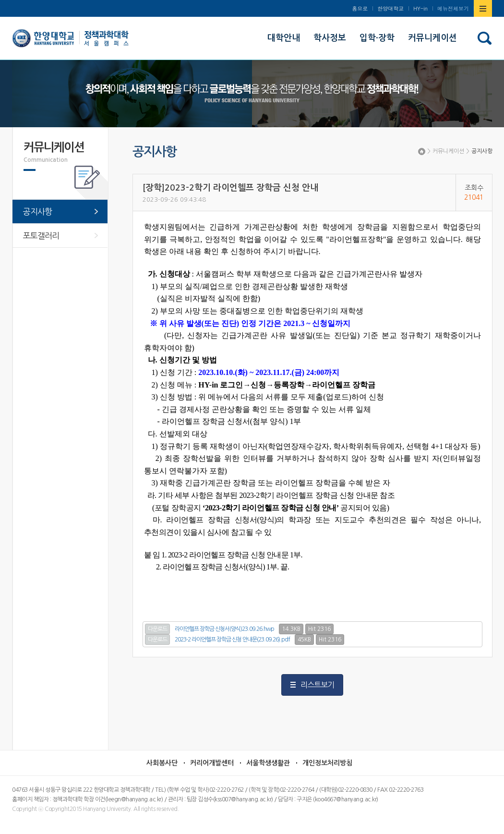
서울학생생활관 (268, 763)
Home (422, 151)
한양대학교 (390, 8)
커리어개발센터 (212, 763)
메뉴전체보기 (453, 8)
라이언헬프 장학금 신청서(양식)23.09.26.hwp (224, 629)
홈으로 (360, 8)
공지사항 (482, 151)
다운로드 (157, 629)
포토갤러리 (41, 236)
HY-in (420, 8)
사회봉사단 (162, 763)
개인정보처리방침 (327, 763)
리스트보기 (317, 685)
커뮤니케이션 (448, 151)
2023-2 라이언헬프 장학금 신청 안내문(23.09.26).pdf (232, 640)
